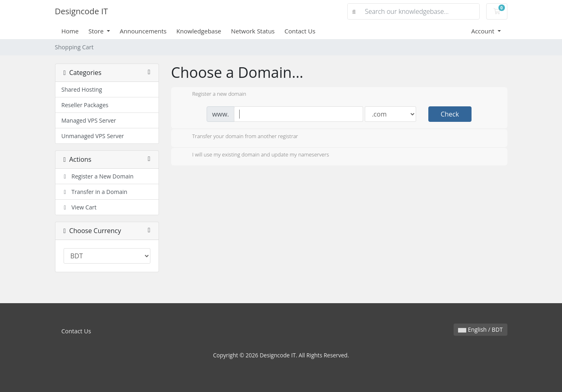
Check (450, 114)
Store (97, 31)
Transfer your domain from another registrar (239, 137)
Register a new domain (213, 95)
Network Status (253, 31)
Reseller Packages (85, 105)
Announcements (143, 31)
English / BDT (480, 329)
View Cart (79, 207)
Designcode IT (82, 11)
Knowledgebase (199, 31)
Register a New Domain (98, 176)
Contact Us (300, 31)
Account (484, 31)
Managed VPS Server (89, 120)
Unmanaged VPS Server (93, 136)
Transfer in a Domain (95, 192)
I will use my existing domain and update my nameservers (254, 155)
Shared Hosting (82, 89)
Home (70, 31)
